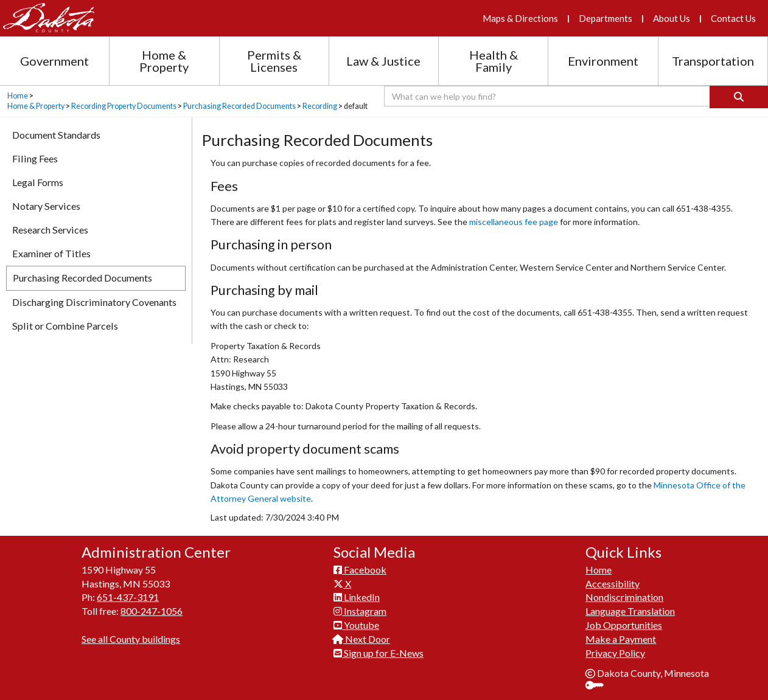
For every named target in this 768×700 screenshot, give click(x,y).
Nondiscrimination (624, 597)
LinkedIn (357, 597)
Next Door (362, 639)
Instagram (360, 611)
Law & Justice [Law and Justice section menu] (383, 61)
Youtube (356, 625)
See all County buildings (131, 639)
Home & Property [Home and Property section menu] (164, 61)
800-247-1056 (152, 611)
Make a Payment (621, 639)
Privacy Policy (615, 653)
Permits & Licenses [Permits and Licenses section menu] (274, 61)
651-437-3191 (128, 597)
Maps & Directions (520, 18)
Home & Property (36, 106)
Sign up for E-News (379, 653)
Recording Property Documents (124, 106)
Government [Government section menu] (54, 61)
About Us (672, 18)
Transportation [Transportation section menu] (713, 61)
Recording (320, 106)
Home (18, 96)
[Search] (739, 97)
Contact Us (733, 18)
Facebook (360, 570)
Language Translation (630, 611)
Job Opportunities (624, 625)
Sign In (599, 686)
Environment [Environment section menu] (603, 61)
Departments (606, 18)
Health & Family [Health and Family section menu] (494, 61)
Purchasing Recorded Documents (239, 106)
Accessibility (613, 584)
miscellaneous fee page (515, 222)
